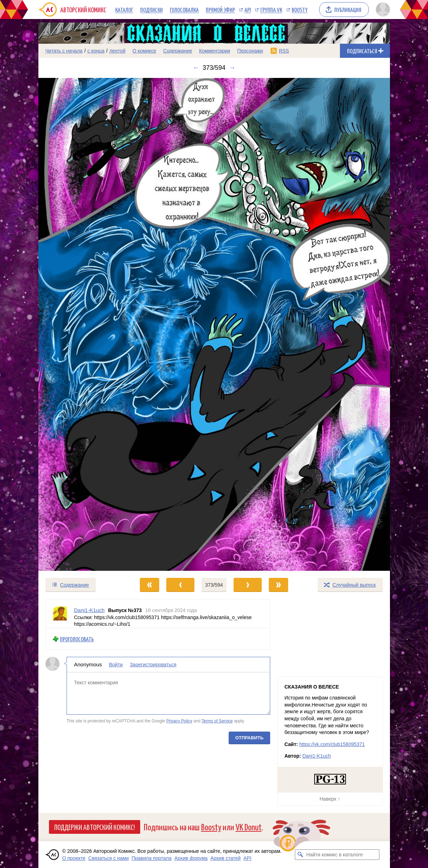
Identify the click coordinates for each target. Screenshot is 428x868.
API (248, 10)
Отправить (249, 738)
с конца (96, 51)
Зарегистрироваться (153, 665)
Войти (116, 665)
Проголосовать (77, 639)
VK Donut (249, 827)
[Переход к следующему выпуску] (214, 325)
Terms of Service (217, 721)
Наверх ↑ (330, 799)
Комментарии (215, 51)
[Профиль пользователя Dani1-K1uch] (60, 614)
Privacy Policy (179, 721)
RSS (284, 51)
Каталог (124, 10)
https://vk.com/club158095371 (332, 744)
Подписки (151, 10)
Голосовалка (184, 10)
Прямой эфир (220, 10)
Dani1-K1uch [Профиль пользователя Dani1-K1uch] (89, 610)
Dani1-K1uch (317, 756)
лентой (117, 51)
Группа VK (271, 10)
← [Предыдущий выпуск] (196, 68)
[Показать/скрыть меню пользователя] (382, 10)
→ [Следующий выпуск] (232, 68)
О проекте (74, 858)
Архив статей (225, 858)
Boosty (300, 10)
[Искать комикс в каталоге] (300, 855)
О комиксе (144, 51)
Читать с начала (64, 51)
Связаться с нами (109, 858)
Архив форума (191, 858)
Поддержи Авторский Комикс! (95, 827)
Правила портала (151, 858)
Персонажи (250, 51)
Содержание (178, 51)
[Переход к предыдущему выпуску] (82, 325)
